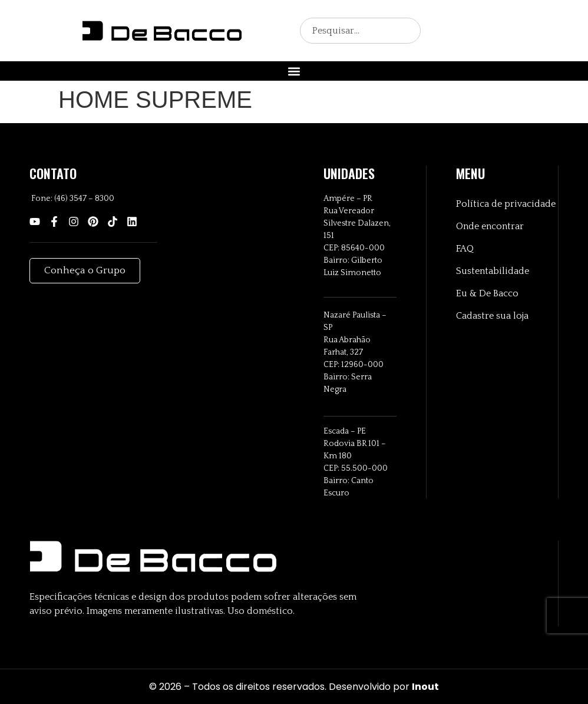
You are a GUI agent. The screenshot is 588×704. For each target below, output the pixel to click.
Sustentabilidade (493, 271)
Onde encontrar (490, 226)
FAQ (465, 249)
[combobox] (360, 31)
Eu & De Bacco (487, 293)
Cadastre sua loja (492, 316)
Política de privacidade (506, 204)
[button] (294, 71)
